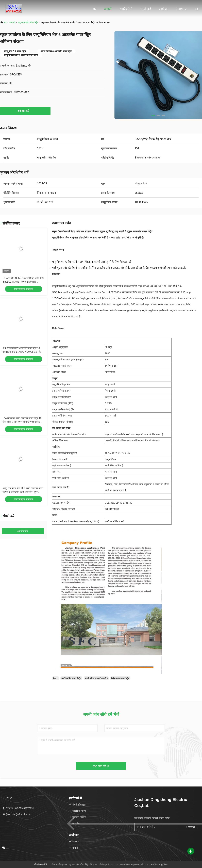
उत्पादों (108, 9)
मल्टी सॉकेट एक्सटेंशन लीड (96, 678)
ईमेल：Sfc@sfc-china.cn (16, 814)
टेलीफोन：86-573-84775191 (18, 808)
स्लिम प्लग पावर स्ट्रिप (120, 678)
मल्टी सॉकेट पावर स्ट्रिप (71, 678)
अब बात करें (25, 111)
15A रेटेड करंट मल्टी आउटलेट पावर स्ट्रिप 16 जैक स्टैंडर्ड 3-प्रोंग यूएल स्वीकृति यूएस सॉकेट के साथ (23, 422)
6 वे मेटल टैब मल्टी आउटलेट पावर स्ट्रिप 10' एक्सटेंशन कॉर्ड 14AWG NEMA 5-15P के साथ (22, 352)
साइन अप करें (191, 827)
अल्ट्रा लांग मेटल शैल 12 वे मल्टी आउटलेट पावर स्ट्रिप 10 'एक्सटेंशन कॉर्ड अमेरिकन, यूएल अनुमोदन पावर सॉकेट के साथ (23, 492)
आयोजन (164, 9)
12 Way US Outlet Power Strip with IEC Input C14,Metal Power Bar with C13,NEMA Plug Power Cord (23, 282)
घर (95, 9)
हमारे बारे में (126, 9)
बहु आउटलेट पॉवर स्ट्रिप (28, 22)
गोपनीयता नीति (41, 864)
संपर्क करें (146, 9)
